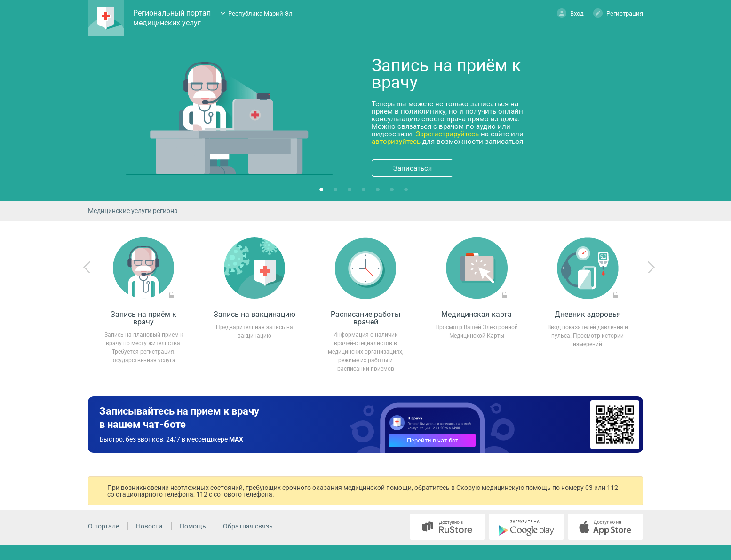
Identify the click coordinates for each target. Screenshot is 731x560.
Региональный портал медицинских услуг (172, 18)
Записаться (413, 168)
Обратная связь (248, 526)
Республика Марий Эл (260, 13)
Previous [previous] (87, 268)
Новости (149, 526)
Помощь (193, 526)
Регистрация (618, 13)
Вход (570, 13)
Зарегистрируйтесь (447, 134)
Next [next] (651, 268)
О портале (103, 526)
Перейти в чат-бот (433, 440)
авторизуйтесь (396, 142)
